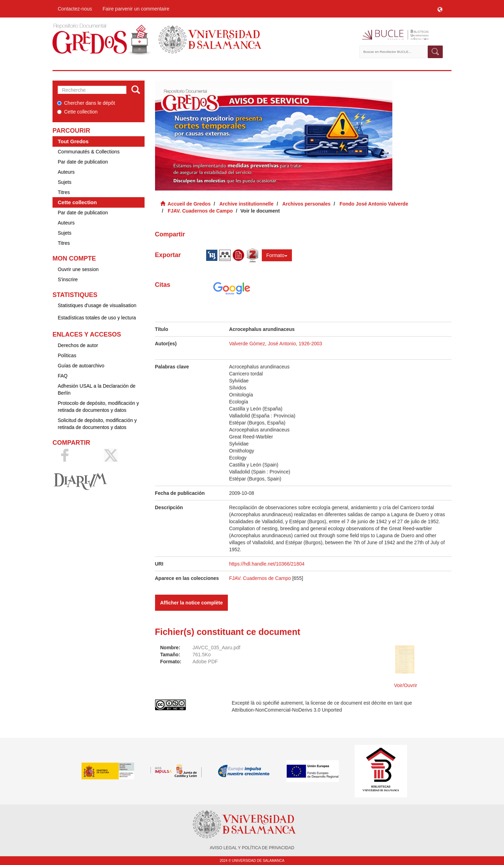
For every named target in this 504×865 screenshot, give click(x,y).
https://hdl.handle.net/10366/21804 (267, 564)
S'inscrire (68, 279)
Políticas (67, 355)
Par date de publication (83, 162)
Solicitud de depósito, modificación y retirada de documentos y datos (97, 424)
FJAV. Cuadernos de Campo (200, 211)
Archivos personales (307, 204)
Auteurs (66, 172)
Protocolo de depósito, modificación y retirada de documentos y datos (98, 407)
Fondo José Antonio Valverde (374, 204)
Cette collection (77, 112)
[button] (440, 9)
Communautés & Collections (89, 152)
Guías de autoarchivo (81, 366)
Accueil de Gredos (189, 204)
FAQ (63, 376)
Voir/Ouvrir (406, 685)
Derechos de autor (78, 345)
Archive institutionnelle (247, 204)
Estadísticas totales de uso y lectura (97, 318)
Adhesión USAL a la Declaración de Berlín (97, 389)
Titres (64, 192)
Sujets (65, 182)
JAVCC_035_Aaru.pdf (216, 648)
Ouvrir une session (78, 269)
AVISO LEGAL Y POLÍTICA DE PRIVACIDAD (252, 848)
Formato (277, 255)
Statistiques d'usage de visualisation (97, 305)
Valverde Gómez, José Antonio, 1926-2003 (275, 344)
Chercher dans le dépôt (86, 103)
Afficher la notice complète (192, 603)
